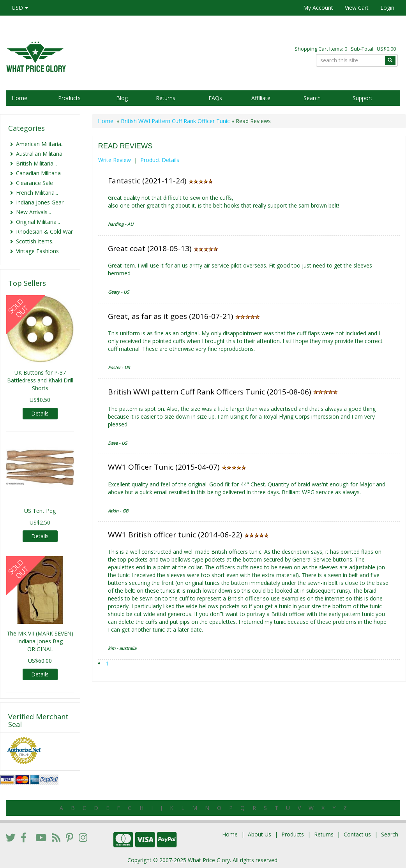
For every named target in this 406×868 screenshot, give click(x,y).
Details (40, 413)
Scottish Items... (36, 241)
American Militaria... (40, 144)
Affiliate (261, 98)
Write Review (115, 160)
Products (69, 98)
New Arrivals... (34, 212)
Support (363, 98)
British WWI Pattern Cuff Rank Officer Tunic (175, 121)
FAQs (215, 98)
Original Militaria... (38, 222)
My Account (318, 8)
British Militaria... (36, 163)
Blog (122, 98)
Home (19, 98)
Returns (166, 98)
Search (312, 98)
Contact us (357, 834)
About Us (259, 834)
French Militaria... (37, 193)
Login (387, 8)
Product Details (160, 160)
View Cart (357, 8)
